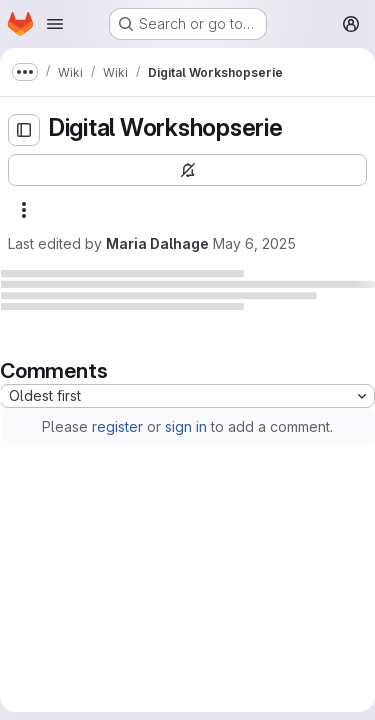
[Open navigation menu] (55, 24)
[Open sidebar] (24, 130)
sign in (186, 426)
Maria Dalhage (157, 243)
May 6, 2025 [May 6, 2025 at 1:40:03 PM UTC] (254, 243)
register (117, 426)
